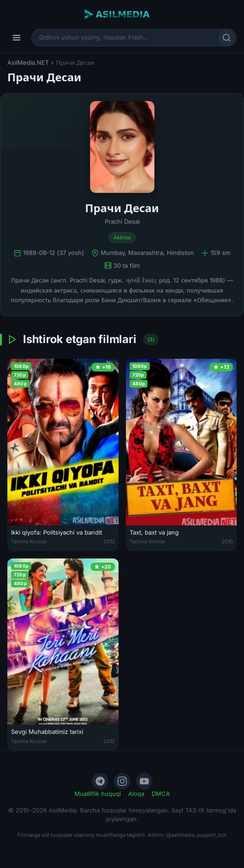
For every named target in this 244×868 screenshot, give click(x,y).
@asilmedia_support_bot (196, 835)
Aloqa (136, 794)
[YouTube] (144, 781)
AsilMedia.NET (28, 62)
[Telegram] (100, 781)
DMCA (161, 794)
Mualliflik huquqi (98, 794)
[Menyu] (17, 38)
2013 (109, 541)
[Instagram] (122, 781)
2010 (227, 541)
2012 (109, 741)
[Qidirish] (227, 38)
